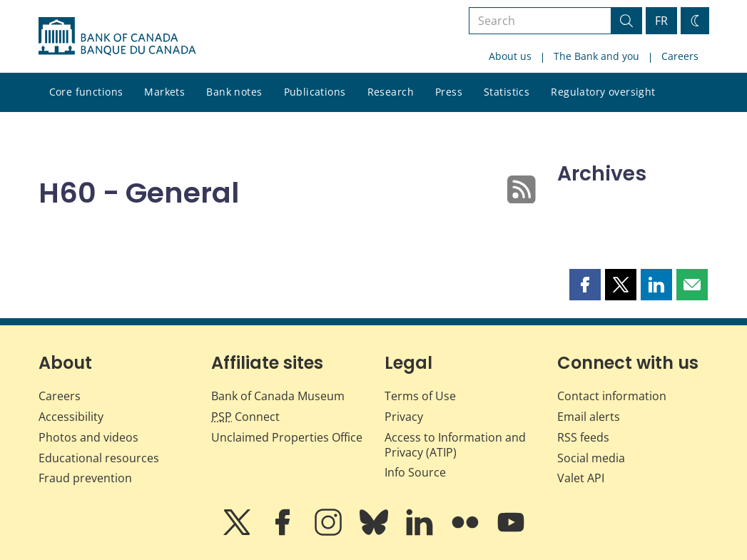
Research (391, 92)
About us (510, 56)
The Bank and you (596, 56)
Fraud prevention (85, 478)
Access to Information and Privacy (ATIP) (455, 445)
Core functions (86, 92)
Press (449, 92)
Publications (315, 92)
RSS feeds (583, 437)
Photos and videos (88, 437)
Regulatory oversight (603, 92)
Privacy (404, 417)
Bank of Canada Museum (278, 396)
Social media (591, 458)
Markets (164, 92)
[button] (585, 285)
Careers (680, 56)
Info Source (415, 472)
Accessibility (71, 417)
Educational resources (99, 458)
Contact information (612, 396)
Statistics (507, 92)
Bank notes (234, 92)
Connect (245, 417)
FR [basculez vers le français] (661, 21)
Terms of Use (420, 396)
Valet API (581, 478)
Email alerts (589, 417)
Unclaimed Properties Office (287, 437)
